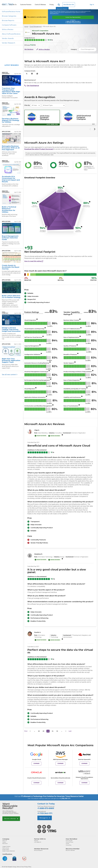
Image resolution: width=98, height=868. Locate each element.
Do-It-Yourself (69, 841)
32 (57, 731)
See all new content (10, 375)
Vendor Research (9, 43)
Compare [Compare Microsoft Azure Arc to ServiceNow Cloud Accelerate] (60, 783)
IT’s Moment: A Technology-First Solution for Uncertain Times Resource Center (52, 796)
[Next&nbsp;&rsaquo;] (66, 731)
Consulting (69, 845)
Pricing (52, 5)
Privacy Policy (6, 849)
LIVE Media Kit (38, 842)
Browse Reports (8, 21)
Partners (36, 841)
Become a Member (11, 819)
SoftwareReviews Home (11, 12)
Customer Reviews (26, 5)
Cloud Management (36, 27)
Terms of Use (6, 848)
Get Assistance (32, 86)
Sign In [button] (92, 5)
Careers (4, 842)
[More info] (64, 186)
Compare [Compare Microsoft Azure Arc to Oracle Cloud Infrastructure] (36, 783)
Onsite (67, 844)
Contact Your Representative (73, 17)
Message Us (45, 818)
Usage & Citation (6, 846)
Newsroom (5, 844)
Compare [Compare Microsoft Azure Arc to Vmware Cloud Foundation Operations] (84, 783)
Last (70, 731)
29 (43, 731)
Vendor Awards (8, 38)
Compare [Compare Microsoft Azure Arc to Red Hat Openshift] (84, 764)
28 (39, 731)
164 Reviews (29, 49)
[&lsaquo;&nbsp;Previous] (30, 731)
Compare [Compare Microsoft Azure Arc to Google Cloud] (36, 764)
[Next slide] (94, 129)
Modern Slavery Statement (9, 851)
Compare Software (9, 25)
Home (26, 27)
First (26, 731)
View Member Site (69, 5)
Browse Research (38, 850)
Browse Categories (9, 16)
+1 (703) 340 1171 (65, 798)
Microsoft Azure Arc (50, 27)
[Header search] (59, 5)
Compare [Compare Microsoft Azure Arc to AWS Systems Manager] (60, 764)
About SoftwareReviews (11, 34)
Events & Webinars (40, 5)
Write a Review (8, 29)
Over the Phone (69, 842)
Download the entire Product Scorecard (39, 149)
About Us (5, 841)
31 (53, 731)
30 (48, 731)
